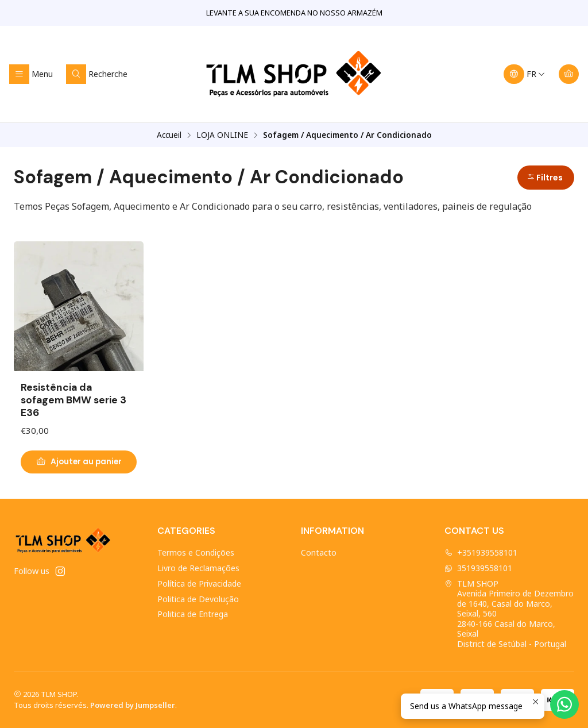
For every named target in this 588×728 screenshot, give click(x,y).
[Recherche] (97, 74)
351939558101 (478, 568)
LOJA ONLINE (222, 135)
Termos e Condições (196, 552)
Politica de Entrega (193, 614)
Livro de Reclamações (198, 568)
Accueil (169, 135)
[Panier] (569, 74)
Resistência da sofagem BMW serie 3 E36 (73, 400)
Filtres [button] (545, 178)
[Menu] (31, 74)
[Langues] (525, 74)
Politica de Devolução (198, 599)
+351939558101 (481, 552)
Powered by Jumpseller (133, 705)
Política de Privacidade (199, 583)
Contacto (319, 552)
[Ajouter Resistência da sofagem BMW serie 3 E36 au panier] (79, 462)
